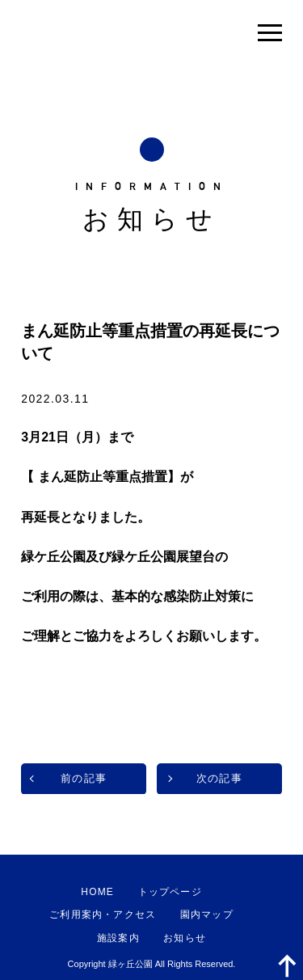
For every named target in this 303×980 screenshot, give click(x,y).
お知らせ (185, 938)
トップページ (170, 892)
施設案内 (118, 938)
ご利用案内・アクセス (103, 915)
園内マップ (207, 915)
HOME (97, 892)
